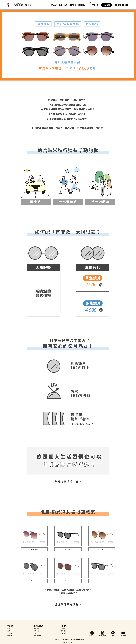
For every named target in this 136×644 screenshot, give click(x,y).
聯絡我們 (63, 631)
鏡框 (61, 5)
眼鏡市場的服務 (38, 635)
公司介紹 (36, 633)
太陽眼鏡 (73, 5)
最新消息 (54, 5)
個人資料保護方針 (68, 642)
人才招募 (107, 5)
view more (34, 549)
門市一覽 (95, 5)
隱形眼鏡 (81, 5)
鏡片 (66, 5)
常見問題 (63, 629)
